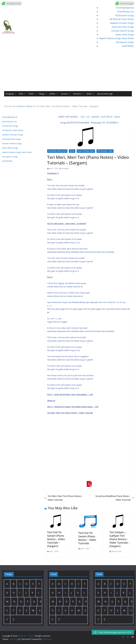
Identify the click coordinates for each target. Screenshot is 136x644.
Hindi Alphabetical (125, 8)
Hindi (22, 94)
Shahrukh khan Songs (123, 27)
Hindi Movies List (125, 12)
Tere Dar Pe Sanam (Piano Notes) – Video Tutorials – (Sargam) (56, 539)
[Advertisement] (68, 71)
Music (72, 151)
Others (54, 94)
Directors (78, 94)
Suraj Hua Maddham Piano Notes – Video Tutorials (115, 498)
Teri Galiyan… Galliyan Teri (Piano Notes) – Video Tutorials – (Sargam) (120, 539)
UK (88, 117)
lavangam (65, 168)
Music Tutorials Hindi (86, 151)
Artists (91, 94)
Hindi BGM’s (128, 46)
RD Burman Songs (125, 15)
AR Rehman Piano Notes (122, 19)
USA (83, 117)
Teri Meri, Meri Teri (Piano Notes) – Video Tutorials (64, 498)
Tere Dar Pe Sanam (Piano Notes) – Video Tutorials (87, 538)
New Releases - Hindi (105, 151)
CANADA (95, 117)
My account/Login (105, 94)
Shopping (11, 94)
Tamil (32, 94)
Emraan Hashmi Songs (123, 31)
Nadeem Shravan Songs (122, 23)
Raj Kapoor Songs (125, 42)
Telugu (43, 94)
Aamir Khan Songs (125, 35)
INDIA (117, 117)
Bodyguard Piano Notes (57, 151)
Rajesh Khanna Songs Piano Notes (117, 38)
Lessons (66, 94)
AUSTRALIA (107, 117)
